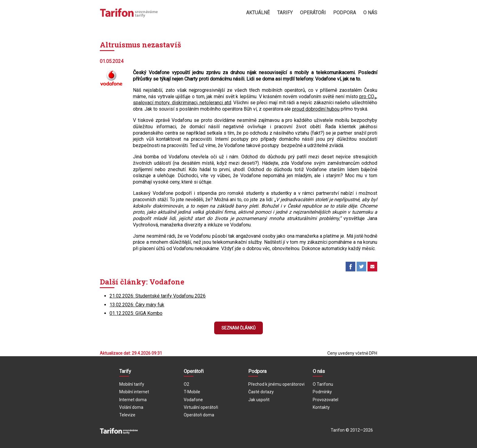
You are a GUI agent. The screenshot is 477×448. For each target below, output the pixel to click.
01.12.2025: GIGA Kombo (136, 313)
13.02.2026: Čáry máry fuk (137, 305)
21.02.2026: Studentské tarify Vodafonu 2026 (158, 296)
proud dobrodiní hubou (316, 109)
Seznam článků (238, 328)
